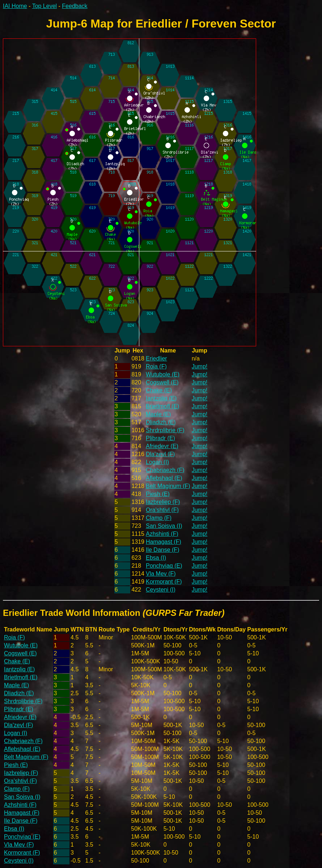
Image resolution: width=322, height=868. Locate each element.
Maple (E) (158, 414)
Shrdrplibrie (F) (165, 430)
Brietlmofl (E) (162, 406)
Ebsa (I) (156, 558)
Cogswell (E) (162, 382)
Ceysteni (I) (161, 590)
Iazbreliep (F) (163, 502)
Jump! (200, 366)
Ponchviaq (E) (164, 566)
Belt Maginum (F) (168, 486)
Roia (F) (156, 366)
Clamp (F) (159, 518)
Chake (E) (159, 390)
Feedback (75, 6)
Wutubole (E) (163, 374)
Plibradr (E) (160, 438)
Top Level (45, 6)
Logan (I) (157, 462)
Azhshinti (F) (162, 534)
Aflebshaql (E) (164, 478)
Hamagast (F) (164, 542)
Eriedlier (156, 358)
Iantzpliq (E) (161, 398)
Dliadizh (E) (161, 422)
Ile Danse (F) (162, 550)
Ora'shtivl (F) (162, 510)
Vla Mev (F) (161, 574)
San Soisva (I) (164, 526)
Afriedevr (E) (162, 446)
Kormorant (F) (164, 582)
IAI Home (15, 6)
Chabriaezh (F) (165, 470)
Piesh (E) (158, 494)
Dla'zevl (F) (160, 454)
